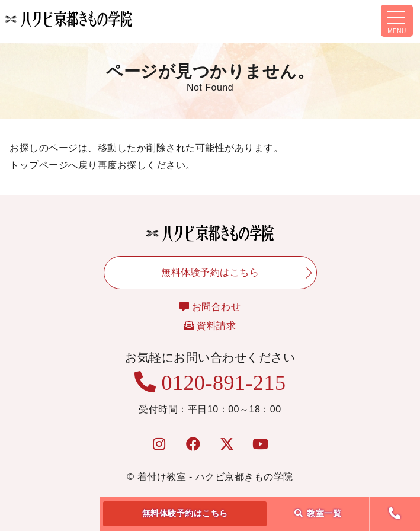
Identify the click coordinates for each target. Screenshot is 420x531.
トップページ (39, 165)
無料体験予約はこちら (185, 513)
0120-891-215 (210, 383)
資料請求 (210, 326)
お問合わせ (210, 307)
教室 (318, 513)
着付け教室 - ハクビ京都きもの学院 (215, 477)
